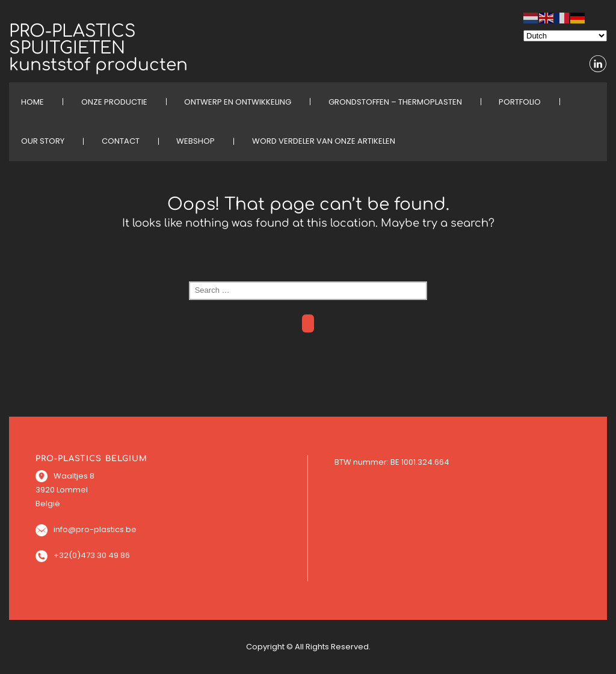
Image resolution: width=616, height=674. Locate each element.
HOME (32, 102)
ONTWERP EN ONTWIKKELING (238, 102)
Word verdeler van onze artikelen (324, 141)
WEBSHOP (196, 141)
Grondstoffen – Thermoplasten (395, 102)
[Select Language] (565, 36)
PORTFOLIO (520, 102)
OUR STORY (43, 141)
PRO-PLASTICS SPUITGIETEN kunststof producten (98, 48)
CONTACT (121, 141)
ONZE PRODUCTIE (114, 102)
